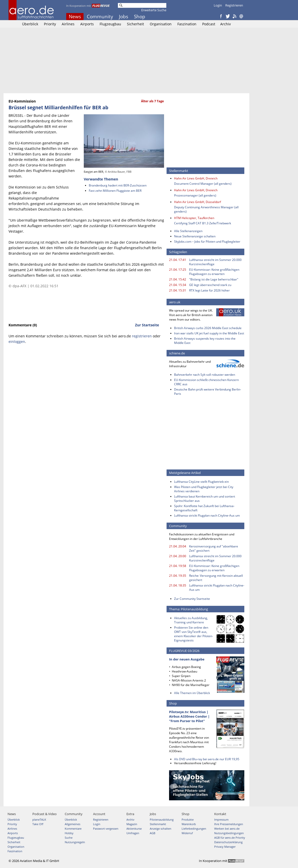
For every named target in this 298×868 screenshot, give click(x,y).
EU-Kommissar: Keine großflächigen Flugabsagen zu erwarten (214, 272)
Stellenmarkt (158, 824)
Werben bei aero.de (227, 829)
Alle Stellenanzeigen (188, 231)
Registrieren (234, 5)
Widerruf (187, 833)
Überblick (30, 24)
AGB (153, 833)
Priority (50, 24)
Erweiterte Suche (154, 10)
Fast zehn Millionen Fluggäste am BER (115, 191)
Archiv (226, 24)
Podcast (209, 24)
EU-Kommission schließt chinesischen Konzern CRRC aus (206, 382)
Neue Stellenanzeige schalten (195, 236)
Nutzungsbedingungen (229, 833)
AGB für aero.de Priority (230, 838)
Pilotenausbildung (162, 819)
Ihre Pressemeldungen (229, 824)
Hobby (69, 833)
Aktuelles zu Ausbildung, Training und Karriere (191, 620)
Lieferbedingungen (194, 829)
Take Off (38, 824)
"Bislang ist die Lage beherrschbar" (214, 279)
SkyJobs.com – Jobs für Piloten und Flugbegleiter (207, 242)
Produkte (188, 819)
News (75, 17)
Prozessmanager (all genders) (195, 195)
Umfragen (133, 833)
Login (218, 5)
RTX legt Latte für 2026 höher (209, 290)
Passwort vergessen (106, 829)
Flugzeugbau (110, 24)
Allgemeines (72, 824)
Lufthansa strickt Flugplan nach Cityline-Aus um (207, 515)
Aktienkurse (134, 829)
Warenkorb (189, 824)
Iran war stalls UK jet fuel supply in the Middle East (209, 333)
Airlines (68, 24)
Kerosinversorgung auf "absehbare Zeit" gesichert (214, 548)
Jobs (124, 17)
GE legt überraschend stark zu (210, 285)
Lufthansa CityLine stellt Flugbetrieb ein (201, 482)
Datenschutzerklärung (228, 842)
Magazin (132, 824)
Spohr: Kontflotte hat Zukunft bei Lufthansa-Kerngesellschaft (204, 508)
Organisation (161, 24)
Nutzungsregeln (75, 842)
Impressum (221, 819)
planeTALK (39, 819)
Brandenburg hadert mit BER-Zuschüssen (118, 185)
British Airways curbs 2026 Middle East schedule (208, 328)
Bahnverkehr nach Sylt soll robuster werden (205, 375)
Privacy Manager (225, 847)
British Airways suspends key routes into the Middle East (205, 341)
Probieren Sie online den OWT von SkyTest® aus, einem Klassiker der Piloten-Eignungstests (194, 634)
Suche (69, 838)
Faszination (187, 24)
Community (100, 17)
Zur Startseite (147, 325)
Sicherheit (135, 24)
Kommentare (73, 829)
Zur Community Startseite (192, 599)
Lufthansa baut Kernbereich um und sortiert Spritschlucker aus (205, 499)
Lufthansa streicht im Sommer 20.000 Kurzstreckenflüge (215, 262)
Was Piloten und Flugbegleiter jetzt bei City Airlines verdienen (204, 489)
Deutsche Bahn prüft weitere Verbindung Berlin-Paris (208, 392)
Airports (87, 24)
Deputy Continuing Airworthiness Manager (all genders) (206, 209)
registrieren (142, 336)
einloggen (17, 342)
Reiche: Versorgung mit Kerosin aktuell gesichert (216, 578)
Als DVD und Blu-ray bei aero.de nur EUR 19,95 (207, 759)
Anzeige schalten (161, 829)
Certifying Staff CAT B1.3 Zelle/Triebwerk (203, 223)
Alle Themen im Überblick (192, 693)
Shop (140, 17)
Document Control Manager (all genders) (203, 184)
